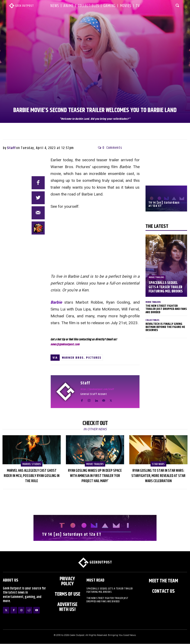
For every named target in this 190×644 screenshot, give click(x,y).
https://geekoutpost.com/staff (97, 389)
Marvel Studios (32, 464)
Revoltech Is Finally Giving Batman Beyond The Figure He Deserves (165, 327)
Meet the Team (163, 581)
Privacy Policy (67, 581)
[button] (178, 5)
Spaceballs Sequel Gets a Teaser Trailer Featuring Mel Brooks (166, 287)
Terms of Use (67, 594)
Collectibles (152, 320)
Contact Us (163, 591)
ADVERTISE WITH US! (67, 607)
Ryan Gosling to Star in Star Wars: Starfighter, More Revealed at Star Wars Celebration (158, 476)
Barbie (56, 302)
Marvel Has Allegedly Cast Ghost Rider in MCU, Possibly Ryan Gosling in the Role (32, 476)
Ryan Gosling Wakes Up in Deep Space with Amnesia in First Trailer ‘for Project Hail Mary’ (95, 476)
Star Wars (158, 464)
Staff (11, 148)
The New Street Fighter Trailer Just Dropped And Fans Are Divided (166, 309)
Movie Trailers (157, 278)
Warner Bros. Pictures (82, 358)
